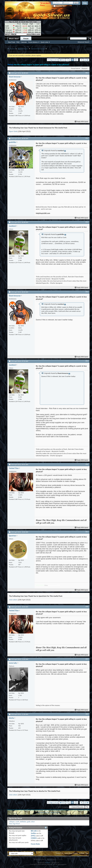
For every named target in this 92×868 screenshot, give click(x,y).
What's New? (14, 39)
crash (17, 822)
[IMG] (33, 836)
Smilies (33, 833)
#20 (87, 714)
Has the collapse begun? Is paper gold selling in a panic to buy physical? (42, 65)
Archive (82, 853)
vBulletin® (48, 863)
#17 (87, 532)
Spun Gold (13, 131)
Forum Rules (35, 844)
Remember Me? (59, 6)
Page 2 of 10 (54, 60)
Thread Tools (75, 68)
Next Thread (55, 812)
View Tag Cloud (14, 824)
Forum (26, 39)
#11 (87, 73)
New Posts (12, 42)
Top (87, 807)
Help (85, 3)
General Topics (23, 49)
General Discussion (38, 49)
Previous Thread (43, 812)
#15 (87, 361)
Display (84, 68)
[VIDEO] (34, 838)
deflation (23, 822)
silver (33, 822)
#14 (87, 292)
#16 (87, 464)
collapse (12, 822)
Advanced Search (83, 42)
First (62, 60)
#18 (87, 607)
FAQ (18, 42)
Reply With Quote (82, 122)
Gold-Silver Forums (71, 853)
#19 (87, 659)
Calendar (24, 42)
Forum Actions (33, 42)
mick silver (13, 600)
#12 (87, 138)
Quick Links (45, 42)
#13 (87, 222)
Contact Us (60, 853)
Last (86, 60)
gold (29, 822)
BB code (34, 831)
